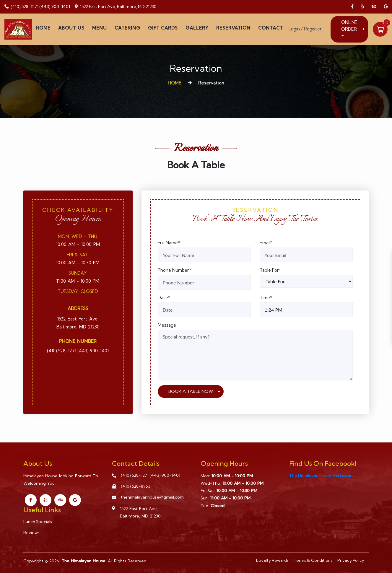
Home (43, 28)
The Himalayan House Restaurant (322, 475)
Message (167, 325)
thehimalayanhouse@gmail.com (152, 497)
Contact (271, 28)
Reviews (31, 533)
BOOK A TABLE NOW (191, 391)
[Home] (18, 29)
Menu (100, 28)
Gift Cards (163, 28)
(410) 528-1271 (25, 6)
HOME (175, 83)
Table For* (270, 270)
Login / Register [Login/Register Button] (305, 29)
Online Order (349, 29)
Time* (266, 298)
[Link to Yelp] (363, 7)
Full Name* (169, 243)
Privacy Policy (351, 560)
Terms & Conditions (313, 560)
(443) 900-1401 (55, 6)
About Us (71, 28)
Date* (164, 298)
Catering (127, 28)
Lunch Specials (38, 522)
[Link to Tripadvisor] (374, 7)
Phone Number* (175, 270)
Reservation (233, 28)
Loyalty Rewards (272, 560)
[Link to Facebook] (352, 7)
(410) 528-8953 (136, 486)
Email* (266, 243)
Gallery (197, 28)
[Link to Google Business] (386, 7)
